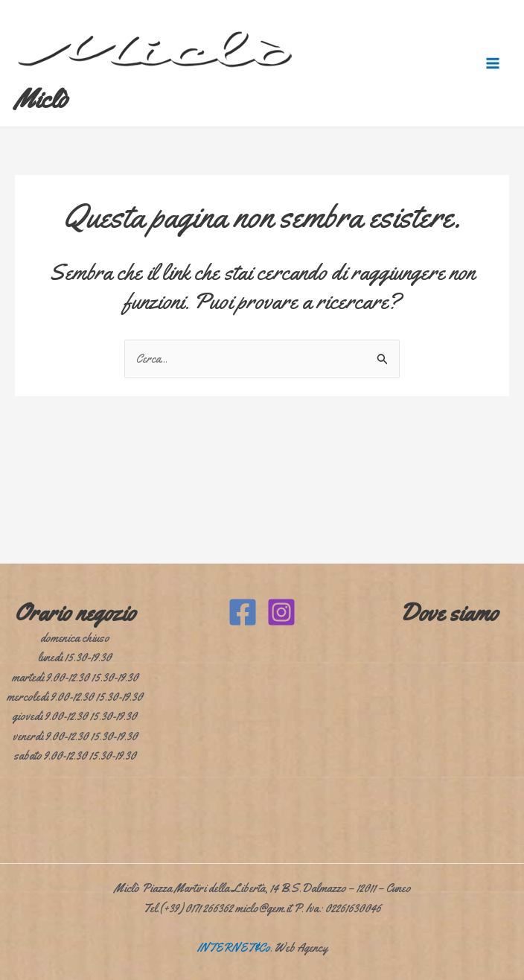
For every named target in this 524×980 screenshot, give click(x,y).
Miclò (41, 99)
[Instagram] (281, 612)
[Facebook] (243, 612)
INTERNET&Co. (235, 948)
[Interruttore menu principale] (493, 63)
